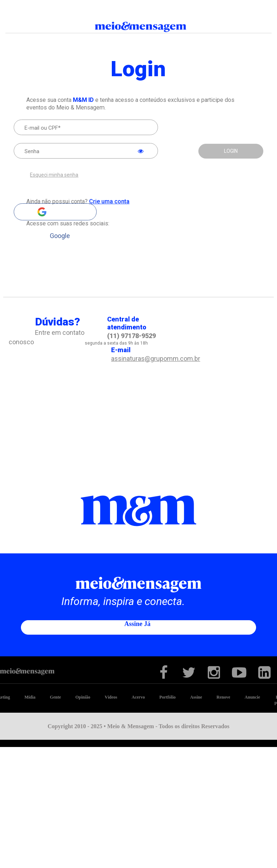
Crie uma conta (109, 201)
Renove (223, 697)
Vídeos (111, 697)
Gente (55, 697)
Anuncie (252, 697)
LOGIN (231, 151)
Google (55, 212)
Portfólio (168, 697)
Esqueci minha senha (54, 175)
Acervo (138, 697)
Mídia (30, 697)
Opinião (83, 697)
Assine (196, 697)
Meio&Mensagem (138, 27)
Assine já (138, 623)
